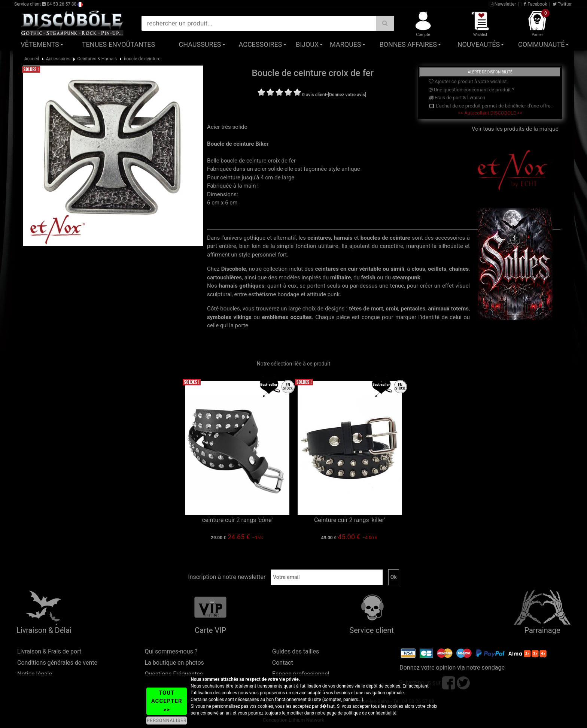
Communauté (541, 44)
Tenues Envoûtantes (118, 44)
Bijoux (307, 44)
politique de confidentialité (370, 713)
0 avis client (314, 95)
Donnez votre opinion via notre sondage (452, 668)
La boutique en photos (174, 663)
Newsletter (503, 4)
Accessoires (261, 44)
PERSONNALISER (167, 721)
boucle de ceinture (142, 59)
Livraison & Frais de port (49, 651)
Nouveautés (479, 44)
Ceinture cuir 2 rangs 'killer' (350, 520)
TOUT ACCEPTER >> (167, 701)
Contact (283, 663)
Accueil (32, 59)
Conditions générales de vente (57, 663)
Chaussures (200, 44)
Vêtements (40, 44)
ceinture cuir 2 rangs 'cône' (238, 520)
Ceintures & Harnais (97, 59)
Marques (346, 44)
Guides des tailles (296, 651)
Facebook (535, 4)
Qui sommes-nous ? (171, 651)
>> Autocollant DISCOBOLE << (490, 113)
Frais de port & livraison (457, 98)
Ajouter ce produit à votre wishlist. (468, 81)
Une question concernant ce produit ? (472, 90)
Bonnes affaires (408, 44)
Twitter (562, 4)
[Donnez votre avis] (347, 95)
